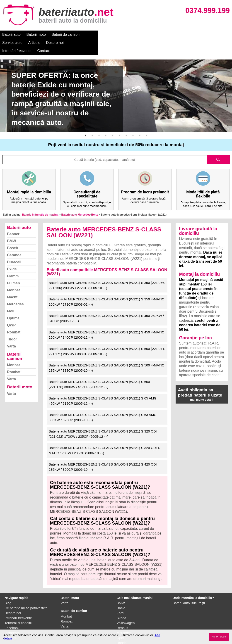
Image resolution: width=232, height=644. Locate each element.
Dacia (121, 592)
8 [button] (133, 119)
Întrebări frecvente (166, 34)
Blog (8, 587)
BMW (12, 225)
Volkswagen (126, 607)
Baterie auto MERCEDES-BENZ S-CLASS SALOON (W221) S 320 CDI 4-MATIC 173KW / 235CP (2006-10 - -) (105, 434)
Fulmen (13, 267)
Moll (11, 295)
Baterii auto (11, 34)
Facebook (12, 612)
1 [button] (85, 119)
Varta (11, 330)
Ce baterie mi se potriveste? (26, 592)
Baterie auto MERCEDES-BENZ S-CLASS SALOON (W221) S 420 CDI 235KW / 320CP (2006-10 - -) (103, 451)
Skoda (122, 602)
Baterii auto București (189, 587)
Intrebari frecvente (18, 602)
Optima (13, 302)
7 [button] (126, 119)
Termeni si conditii (18, 607)
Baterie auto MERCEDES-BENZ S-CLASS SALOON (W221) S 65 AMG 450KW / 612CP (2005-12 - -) (103, 385)
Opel (120, 621)
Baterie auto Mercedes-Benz (79, 198)
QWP (11, 309)
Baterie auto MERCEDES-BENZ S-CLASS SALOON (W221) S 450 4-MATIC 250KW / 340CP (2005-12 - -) (106, 318)
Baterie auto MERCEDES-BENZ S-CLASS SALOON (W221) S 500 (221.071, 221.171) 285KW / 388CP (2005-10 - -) (107, 335)
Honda (122, 626)
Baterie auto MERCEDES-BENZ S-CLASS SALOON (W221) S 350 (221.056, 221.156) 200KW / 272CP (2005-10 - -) (107, 269)
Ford (120, 597)
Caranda (14, 239)
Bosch (13, 232)
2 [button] (92, 119)
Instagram (12, 617)
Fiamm (13, 260)
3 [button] (99, 119)
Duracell (14, 246)
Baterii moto (36, 34)
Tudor (12, 323)
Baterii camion (15, 340)
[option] (116, 79)
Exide (12, 253)
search (218, 143)
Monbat (13, 274)
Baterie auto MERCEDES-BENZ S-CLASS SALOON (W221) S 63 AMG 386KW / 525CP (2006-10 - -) (103, 401)
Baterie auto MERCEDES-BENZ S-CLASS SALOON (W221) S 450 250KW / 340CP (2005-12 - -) (106, 302)
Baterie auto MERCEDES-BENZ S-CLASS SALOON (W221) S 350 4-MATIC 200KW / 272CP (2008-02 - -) (106, 285)
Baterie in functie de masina (40, 198)
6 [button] (119, 119)
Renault (123, 612)
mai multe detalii (202, 383)
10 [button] (147, 119)
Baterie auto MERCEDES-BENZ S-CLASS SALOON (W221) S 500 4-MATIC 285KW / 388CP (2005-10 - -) (106, 352)
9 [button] (140, 119)
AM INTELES (219, 637)
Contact (192, 34)
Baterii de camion (65, 34)
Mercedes (15, 288)
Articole (117, 34)
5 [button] (113, 119)
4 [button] (106, 119)
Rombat (14, 316)
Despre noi (138, 34)
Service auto (95, 34)
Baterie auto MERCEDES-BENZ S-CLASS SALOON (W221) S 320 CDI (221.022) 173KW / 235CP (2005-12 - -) (103, 418)
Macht (12, 281)
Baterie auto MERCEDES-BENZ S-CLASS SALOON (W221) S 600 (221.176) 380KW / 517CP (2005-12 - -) (99, 368)
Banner (13, 218)
